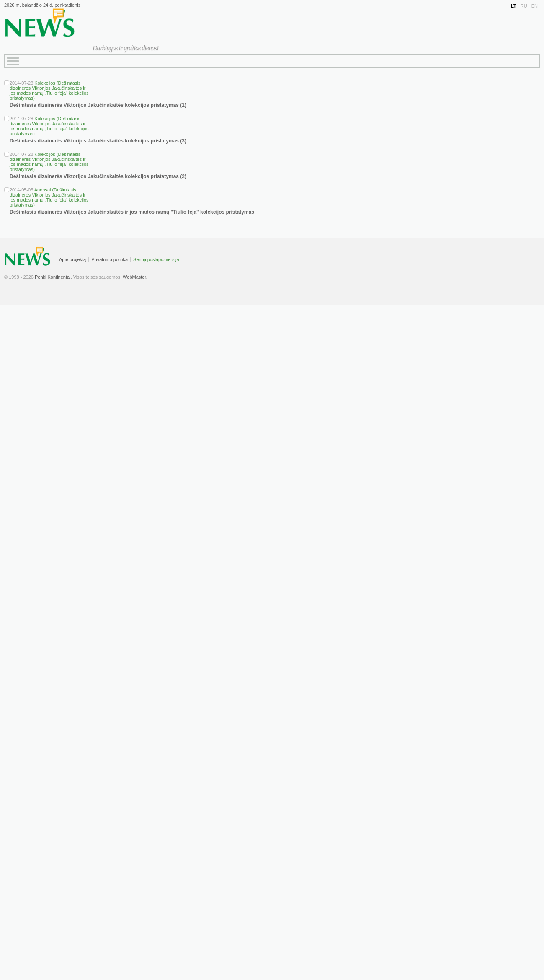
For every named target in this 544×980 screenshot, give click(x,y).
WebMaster (134, 277)
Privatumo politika (110, 259)
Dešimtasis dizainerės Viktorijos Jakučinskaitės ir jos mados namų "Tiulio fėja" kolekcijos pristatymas (132, 212)
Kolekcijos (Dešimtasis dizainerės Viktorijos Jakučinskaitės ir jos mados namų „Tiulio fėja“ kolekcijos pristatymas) (49, 91)
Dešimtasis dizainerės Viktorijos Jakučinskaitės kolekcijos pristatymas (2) (98, 176)
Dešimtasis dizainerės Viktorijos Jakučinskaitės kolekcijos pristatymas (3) (98, 141)
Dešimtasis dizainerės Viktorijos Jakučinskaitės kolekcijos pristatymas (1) (98, 105)
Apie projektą (72, 259)
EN (535, 6)
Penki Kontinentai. (53, 277)
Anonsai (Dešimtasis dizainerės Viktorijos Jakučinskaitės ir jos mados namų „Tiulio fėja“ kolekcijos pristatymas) (49, 197)
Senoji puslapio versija (156, 259)
